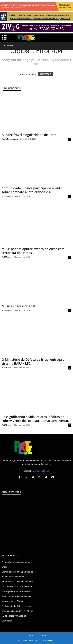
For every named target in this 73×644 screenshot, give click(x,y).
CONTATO (31, 635)
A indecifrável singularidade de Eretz (29, 135)
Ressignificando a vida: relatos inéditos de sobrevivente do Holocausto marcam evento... (36, 419)
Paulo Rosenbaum (10, 139)
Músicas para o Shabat (18, 306)
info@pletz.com (42, 471)
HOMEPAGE (45, 74)
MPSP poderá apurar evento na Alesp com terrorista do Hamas (33, 251)
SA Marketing (48, 640)
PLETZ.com (6, 196)
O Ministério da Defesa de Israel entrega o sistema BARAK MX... (33, 361)
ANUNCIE (42, 635)
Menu (8, 46)
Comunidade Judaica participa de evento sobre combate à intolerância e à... (32, 190)
